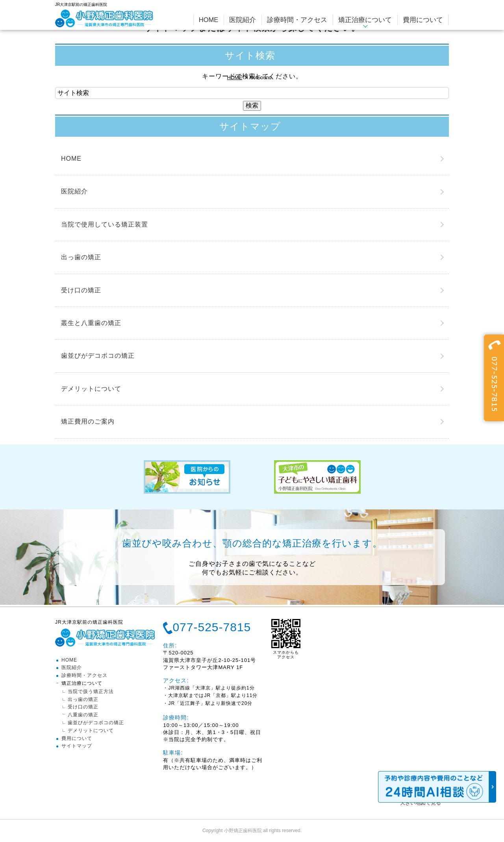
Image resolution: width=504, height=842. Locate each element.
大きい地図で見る (421, 803)
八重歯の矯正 (83, 715)
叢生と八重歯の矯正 (91, 323)
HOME (234, 77)
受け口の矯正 (81, 290)
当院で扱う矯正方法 (91, 691)
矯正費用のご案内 (88, 421)
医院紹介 (74, 191)
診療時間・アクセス (84, 675)
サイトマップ (77, 746)
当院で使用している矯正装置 (105, 224)
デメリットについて (91, 389)
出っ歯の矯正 (81, 257)
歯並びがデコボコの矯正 (98, 356)
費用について (77, 738)
